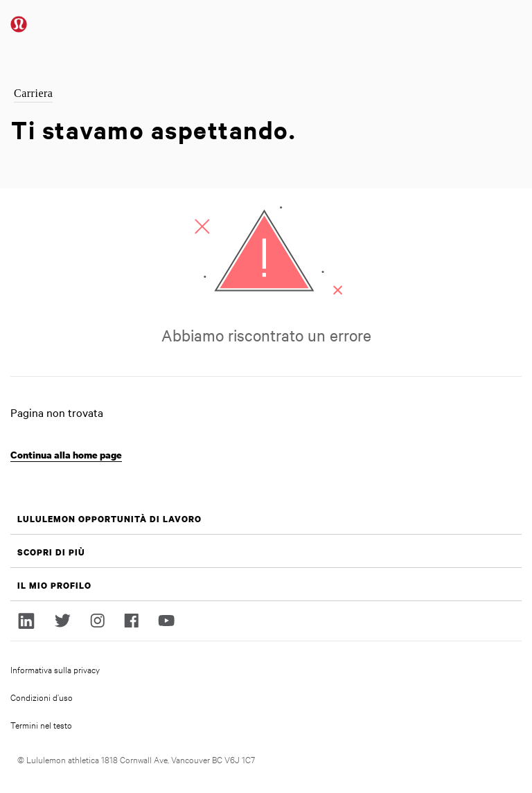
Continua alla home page (66, 455)
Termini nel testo (41, 724)
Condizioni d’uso (42, 697)
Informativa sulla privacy (55, 669)
